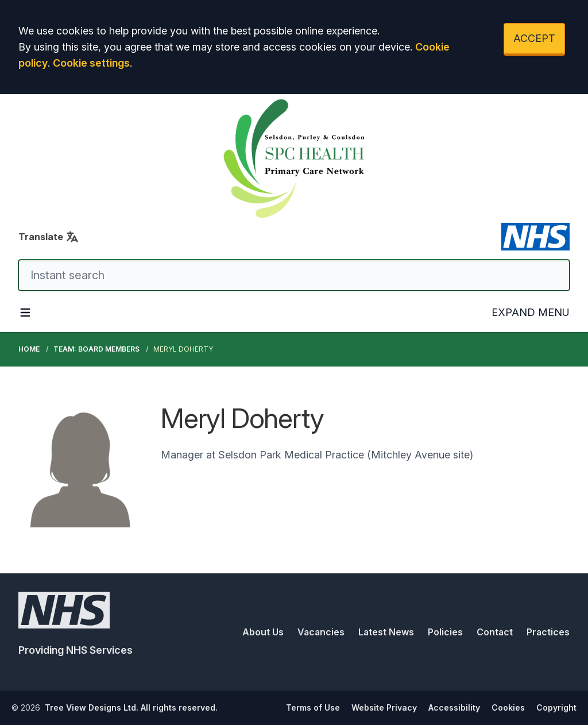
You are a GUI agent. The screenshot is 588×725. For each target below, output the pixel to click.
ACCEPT (534, 38)
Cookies (508, 707)
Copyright (556, 707)
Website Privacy (384, 707)
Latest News (386, 632)
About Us (263, 632)
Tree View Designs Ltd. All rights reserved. (131, 707)
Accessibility (454, 707)
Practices (548, 632)
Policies (445, 632)
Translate (49, 237)
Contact (495, 632)
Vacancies (321, 632)
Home (29, 349)
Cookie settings (91, 63)
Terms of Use (313, 707)
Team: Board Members (96, 349)
